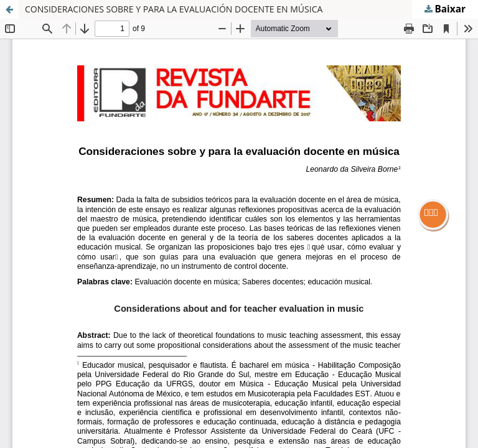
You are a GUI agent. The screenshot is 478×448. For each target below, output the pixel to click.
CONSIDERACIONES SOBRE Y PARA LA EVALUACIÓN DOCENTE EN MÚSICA (174, 9)
